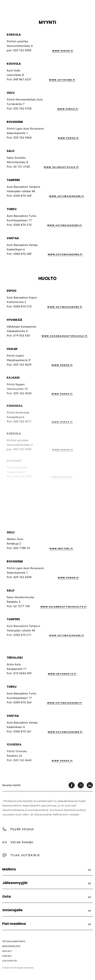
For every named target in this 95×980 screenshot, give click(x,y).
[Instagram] (81, 785)
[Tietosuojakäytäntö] (14, 941)
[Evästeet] (7, 956)
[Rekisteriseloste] (11, 946)
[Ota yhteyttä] (9, 961)
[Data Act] (7, 951)
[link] (70, 51)
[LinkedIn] (90, 785)
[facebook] (72, 785)
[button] (46, 869)
